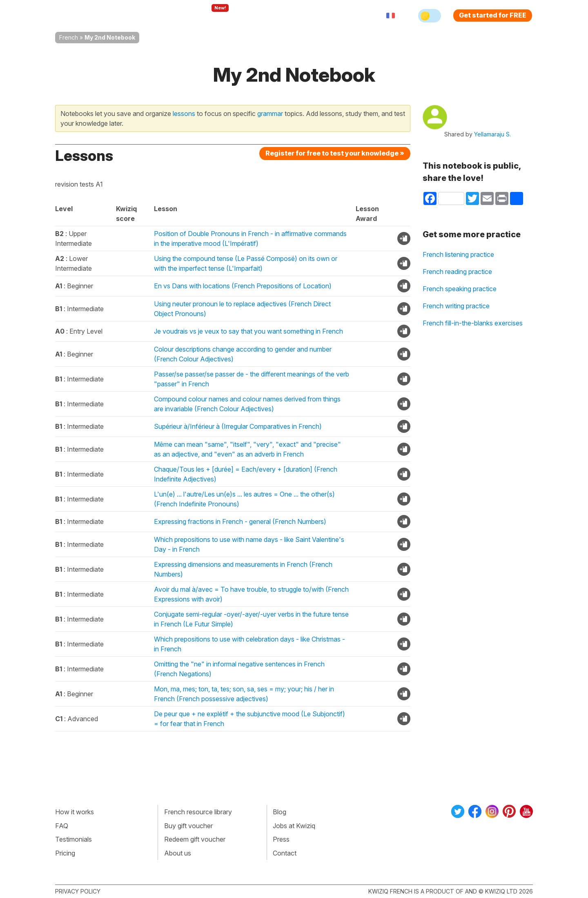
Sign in (337, 16)
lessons (184, 114)
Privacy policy (78, 891)
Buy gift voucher (188, 826)
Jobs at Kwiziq (294, 826)
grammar (270, 114)
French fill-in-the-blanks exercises (473, 323)
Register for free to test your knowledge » (335, 153)
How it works (75, 812)
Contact (285, 853)
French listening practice (458, 254)
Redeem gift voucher (195, 839)
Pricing (303, 16)
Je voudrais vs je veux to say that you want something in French (248, 331)
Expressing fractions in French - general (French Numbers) (240, 521)
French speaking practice (460, 289)
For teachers (259, 16)
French (69, 37)
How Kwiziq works (156, 16)
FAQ (62, 826)
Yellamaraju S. (492, 134)
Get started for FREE (493, 15)
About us (178, 853)
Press (281, 839)
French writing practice (456, 306)
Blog (280, 812)
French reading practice (457, 272)
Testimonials (73, 839)
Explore (212, 16)
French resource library (198, 812)
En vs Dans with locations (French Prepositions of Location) (243, 286)
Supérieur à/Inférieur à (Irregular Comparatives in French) (238, 426)
